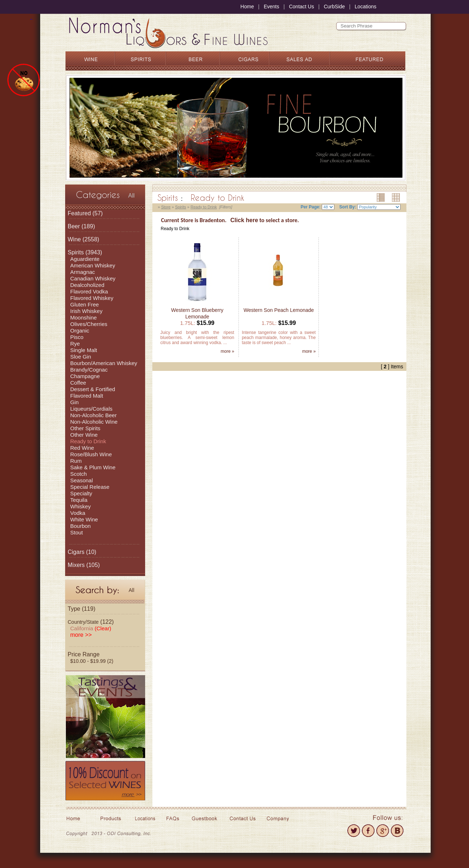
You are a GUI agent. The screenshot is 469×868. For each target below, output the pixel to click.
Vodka (78, 513)
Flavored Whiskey (92, 298)
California (91, 628)
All (131, 196)
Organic (80, 331)
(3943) (85, 252)
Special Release (90, 487)
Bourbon (81, 526)
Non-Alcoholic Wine (94, 422)
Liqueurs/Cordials (91, 409)
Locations (366, 7)
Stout (77, 532)
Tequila (79, 500)
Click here (244, 220)
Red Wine (82, 448)
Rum (76, 461)
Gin (74, 402)
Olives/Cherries (89, 324)
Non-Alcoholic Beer (93, 415)
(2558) (83, 239)
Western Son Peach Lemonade (279, 310)
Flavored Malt (87, 396)
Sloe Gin (81, 357)
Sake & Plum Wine (93, 467)
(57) (85, 213)
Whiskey (81, 506)
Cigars (76, 552)
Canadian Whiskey (93, 278)
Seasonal (82, 480)
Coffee (78, 383)
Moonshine (83, 317)
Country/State (83, 622)
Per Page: (311, 207)
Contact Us (301, 7)
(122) (91, 622)
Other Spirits (85, 428)
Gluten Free (84, 304)
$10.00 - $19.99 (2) (92, 661)
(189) (81, 226)
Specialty (81, 493)
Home (247, 7)
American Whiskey (93, 265)
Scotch (79, 474)
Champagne (85, 376)
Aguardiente (85, 259)
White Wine (84, 519)
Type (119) (81, 609)
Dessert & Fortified (93, 389)
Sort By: (348, 207)
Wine (74, 239)
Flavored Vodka (89, 291)
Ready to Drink (88, 441)
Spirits (76, 252)
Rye (75, 344)
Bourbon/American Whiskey (104, 363)
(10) (82, 552)
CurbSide (334, 7)
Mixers (76, 565)
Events (272, 7)
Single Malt (84, 350)
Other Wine (84, 435)
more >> (81, 635)
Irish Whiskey (86, 311)
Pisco (77, 337)
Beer (74, 226)
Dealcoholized (87, 285)
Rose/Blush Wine (91, 454)
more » (227, 351)
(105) (84, 565)
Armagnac (83, 272)
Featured (79, 213)
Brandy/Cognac (89, 370)
